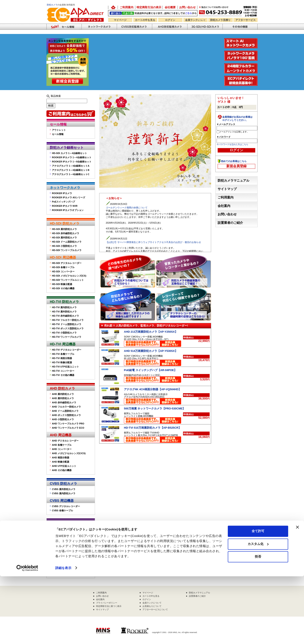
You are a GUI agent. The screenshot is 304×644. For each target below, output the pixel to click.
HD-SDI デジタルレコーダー (67, 263)
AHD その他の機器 (62, 470)
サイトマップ (227, 189)
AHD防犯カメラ (170, 27)
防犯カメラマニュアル (233, 181)
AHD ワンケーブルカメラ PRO (68, 424)
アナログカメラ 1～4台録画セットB (71, 170)
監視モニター (59, 529)
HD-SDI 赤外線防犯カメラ (66, 233)
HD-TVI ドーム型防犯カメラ (67, 324)
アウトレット (59, 130)
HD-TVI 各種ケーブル (63, 354)
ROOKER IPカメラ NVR (65, 206)
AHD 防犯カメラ (62, 388)
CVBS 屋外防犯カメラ (64, 489)
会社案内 (224, 206)
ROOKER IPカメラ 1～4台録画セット (72, 157)
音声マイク (58, 546)
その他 (55, 555)
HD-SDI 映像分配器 (62, 284)
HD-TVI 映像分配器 (62, 362)
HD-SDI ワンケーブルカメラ (67, 250)
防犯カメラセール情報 (64, 27)
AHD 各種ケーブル (62, 445)
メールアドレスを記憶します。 (234, 132)
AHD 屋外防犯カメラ (63, 398)
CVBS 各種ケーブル (62, 510)
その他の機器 (60, 524)
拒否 (258, 624)
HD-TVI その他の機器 (63, 375)
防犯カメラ (52, 5)
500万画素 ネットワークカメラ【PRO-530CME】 (155, 408)
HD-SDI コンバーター (63, 271)
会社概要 (170, 7)
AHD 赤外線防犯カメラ (64, 402)
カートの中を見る (145, 20)
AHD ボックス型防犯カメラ (66, 415)
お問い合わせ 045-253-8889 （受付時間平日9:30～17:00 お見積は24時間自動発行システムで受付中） (229, 11)
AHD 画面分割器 (61, 458)
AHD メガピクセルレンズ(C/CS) (69, 453)
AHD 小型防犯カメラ (63, 419)
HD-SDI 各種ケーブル (63, 267)
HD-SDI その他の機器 (63, 288)
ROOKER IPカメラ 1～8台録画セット (72, 162)
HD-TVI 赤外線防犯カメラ (65, 316)
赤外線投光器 (59, 538)
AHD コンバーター (62, 449)
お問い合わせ (187, 7)
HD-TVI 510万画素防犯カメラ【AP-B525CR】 (153, 428)
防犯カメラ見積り (220, 20)
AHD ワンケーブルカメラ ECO (68, 428)
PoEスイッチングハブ (63, 202)
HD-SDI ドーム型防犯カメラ (67, 242)
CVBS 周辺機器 (62, 501)
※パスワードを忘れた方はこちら (232, 144)
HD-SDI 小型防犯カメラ (64, 246)
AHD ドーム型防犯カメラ (65, 411)
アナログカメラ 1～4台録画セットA (71, 166)
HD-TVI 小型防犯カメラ (64, 333)
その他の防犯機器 (240, 27)
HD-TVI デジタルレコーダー (67, 350)
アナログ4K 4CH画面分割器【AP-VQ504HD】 (153, 389)
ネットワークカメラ (99, 27)
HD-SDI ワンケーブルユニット (68, 280)
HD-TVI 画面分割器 (62, 358)
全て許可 (258, 599)
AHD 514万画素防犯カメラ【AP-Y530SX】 (151, 351)
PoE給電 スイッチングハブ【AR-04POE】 (150, 370)
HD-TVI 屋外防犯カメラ (64, 312)
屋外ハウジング (60, 534)
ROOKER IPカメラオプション (68, 210)
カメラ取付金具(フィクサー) (67, 542)
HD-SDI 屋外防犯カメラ (64, 238)
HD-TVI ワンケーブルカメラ (67, 337)
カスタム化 (258, 612)
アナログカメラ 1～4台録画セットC (71, 174)
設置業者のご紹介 (230, 223)
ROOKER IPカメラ (62, 193)
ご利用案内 (127, 7)
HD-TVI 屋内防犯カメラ (64, 307)
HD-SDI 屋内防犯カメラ (64, 229)
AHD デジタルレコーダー (65, 441)
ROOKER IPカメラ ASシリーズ (69, 197)
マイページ (120, 20)
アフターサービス (246, 20)
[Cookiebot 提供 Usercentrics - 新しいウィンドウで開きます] (27, 636)
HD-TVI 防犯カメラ (64, 302)
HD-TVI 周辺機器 (63, 344)
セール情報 (58, 124)
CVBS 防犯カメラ (63, 484)
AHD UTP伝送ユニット (64, 466)
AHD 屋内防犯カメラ (63, 394)
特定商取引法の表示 (149, 7)
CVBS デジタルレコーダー (66, 506)
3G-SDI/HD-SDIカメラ (205, 27)
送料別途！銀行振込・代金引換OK (153, 13)
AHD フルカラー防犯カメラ (66, 407)
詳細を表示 (63, 636)
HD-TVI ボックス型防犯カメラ (68, 328)
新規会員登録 (236, 166)
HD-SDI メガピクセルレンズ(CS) (69, 276)
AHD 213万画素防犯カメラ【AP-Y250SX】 (151, 332)
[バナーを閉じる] (297, 595)
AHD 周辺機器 (61, 435)
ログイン (170, 20)
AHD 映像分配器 (61, 462)
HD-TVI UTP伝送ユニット (65, 367)
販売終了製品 (60, 568)
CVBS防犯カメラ (134, 27)
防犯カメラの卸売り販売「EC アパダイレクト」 (113, 7)
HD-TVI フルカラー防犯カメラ (68, 320)
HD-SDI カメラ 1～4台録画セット (69, 153)
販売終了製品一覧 (61, 574)
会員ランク (195, 20)
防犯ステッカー (60, 551)
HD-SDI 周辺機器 (63, 257)
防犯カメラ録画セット (67, 148)
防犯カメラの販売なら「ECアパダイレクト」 (76, 7)
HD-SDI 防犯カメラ (65, 223)
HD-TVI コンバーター (63, 371)
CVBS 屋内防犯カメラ (64, 493)
